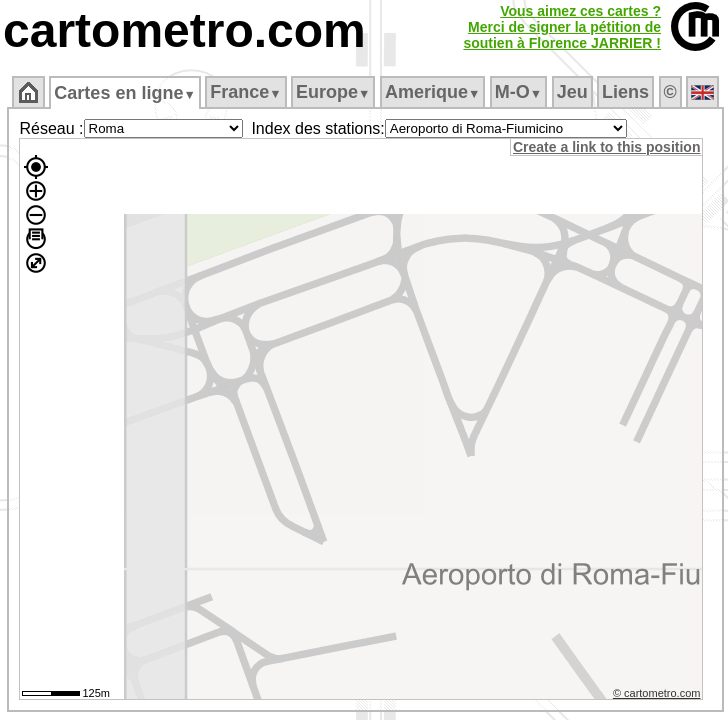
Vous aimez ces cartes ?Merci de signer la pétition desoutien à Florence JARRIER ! (562, 27)
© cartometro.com (657, 693)
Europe (333, 92)
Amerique (432, 92)
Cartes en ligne (124, 93)
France (245, 92)
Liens (625, 92)
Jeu (572, 92)
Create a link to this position (606, 147)
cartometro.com (184, 30)
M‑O (518, 92)
